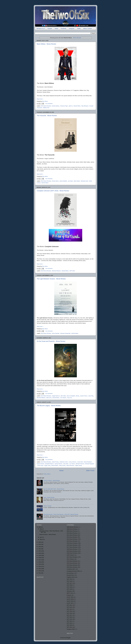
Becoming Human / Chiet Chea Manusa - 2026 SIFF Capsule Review (61, 514)
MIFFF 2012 (70, 593)
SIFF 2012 (70, 605)
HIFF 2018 (70, 585)
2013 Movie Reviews (46, 396)
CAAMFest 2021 (71, 569)
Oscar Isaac (41, 466)
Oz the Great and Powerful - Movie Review (51, 341)
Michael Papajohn (90, 464)
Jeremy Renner (58, 464)
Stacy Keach (62, 466)
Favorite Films (70, 575)
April (41, 537)
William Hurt (46, 108)
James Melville (63, 181)
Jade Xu (71, 106)
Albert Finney (55, 462)
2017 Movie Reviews (72, 547)
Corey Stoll (80, 462)
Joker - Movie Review (49, 497)
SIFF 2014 (70, 609)
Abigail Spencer (56, 396)
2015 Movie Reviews (72, 543)
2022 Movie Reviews (72, 561)
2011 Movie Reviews (72, 535)
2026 (40, 527)
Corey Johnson (73, 462)
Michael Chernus (80, 464)
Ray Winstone (85, 106)
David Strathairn (88, 462)
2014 (40, 566)
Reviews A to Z (41, 28)
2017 (40, 560)
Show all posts (77, 38)
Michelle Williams (41, 398)
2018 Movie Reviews (46, 181)
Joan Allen (66, 464)
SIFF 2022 (70, 623)
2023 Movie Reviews (72, 563)
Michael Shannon (57, 271)
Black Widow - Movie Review (46, 44)
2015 (40, 564)
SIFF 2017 (70, 615)
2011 (40, 573)
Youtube (50, 28)
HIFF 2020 (70, 589)
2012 (40, 571)
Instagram (72, 28)
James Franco (84, 396)
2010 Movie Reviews (72, 533)
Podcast (69, 595)
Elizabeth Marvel (50, 464)
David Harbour (56, 106)
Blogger (69, 638)
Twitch (56, 28)
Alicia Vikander (56, 333)
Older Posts (90, 471)
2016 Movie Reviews (46, 271)
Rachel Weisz (77, 106)
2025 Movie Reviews (72, 567)
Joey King (91, 396)
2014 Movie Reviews (72, 541)
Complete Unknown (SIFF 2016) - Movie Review (53, 191)
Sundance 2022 (71, 629)
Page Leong (48, 466)
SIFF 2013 (70, 607)
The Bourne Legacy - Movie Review (49, 406)
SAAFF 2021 (70, 603)
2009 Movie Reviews (72, 531)
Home (61, 471)
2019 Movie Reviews (72, 551)
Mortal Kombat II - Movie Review (52, 481)
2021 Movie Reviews (46, 106)
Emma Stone (55, 181)
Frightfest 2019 (71, 577)
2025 (40, 542)
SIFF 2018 (70, 617)
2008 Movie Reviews (72, 529)
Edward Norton (41, 464)
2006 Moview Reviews (73, 527)
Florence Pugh (64, 106)
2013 (40, 569)
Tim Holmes (63, 398)
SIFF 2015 (70, 611)
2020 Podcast (70, 555)
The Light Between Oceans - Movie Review (51, 279)
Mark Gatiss (77, 181)
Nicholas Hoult (85, 181)
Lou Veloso (72, 464)
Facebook (63, 28)
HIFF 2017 (70, 583)
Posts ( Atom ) (47, 474)
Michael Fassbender (66, 333)
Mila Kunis (49, 398)
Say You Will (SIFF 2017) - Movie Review (54, 489)
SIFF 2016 (72, 271)
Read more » (40, 99)
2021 (40, 551)
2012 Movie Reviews (46, 462)
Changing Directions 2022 (73, 571)
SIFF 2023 (70, 625)
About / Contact (88, 28)
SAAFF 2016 (70, 597)
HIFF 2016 (70, 581)
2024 (40, 544)
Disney (78, 396)
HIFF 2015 (70, 579)
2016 (40, 562)
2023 (40, 547)
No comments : (49, 104)
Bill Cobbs (64, 396)
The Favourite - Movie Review (47, 116)
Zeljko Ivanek (79, 466)
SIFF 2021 (70, 621)
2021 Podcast (70, 559)
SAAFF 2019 (70, 601)
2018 (40, 558)
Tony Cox (70, 398)
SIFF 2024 (70, 627)
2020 (40, 553)
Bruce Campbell (71, 396)
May (41, 529)
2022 (40, 549)
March (41, 539)
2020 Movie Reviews (72, 553)
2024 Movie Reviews (72, 565)
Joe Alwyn (71, 181)
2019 (40, 555)
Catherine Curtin (64, 462)
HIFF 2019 (70, 587)
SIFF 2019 (70, 619)
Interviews (69, 591)
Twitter (79, 28)
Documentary (70, 573)
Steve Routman (71, 466)
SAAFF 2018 (70, 599)
